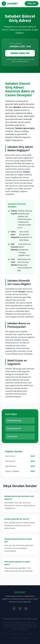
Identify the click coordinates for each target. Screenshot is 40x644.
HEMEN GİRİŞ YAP (20, 53)
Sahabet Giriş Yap (14, 421)
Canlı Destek (12, 436)
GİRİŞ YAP (32, 3)
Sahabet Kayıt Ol (14, 428)
